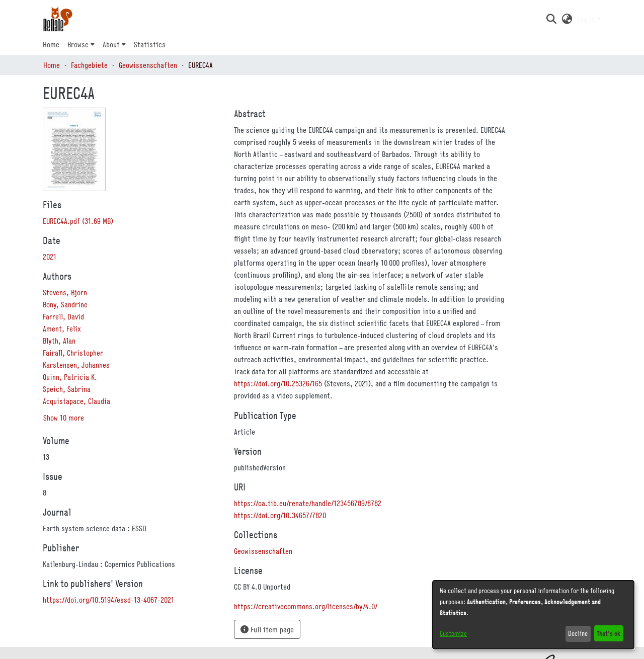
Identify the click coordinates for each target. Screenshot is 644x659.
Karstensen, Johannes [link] (76, 365)
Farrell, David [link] (63, 316)
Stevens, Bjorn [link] (65, 292)
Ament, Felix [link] (62, 328)
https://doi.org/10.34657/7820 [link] (280, 515)
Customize (453, 633)
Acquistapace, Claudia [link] (76, 401)
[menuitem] (81, 44)
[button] (551, 19)
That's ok (609, 633)
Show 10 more (64, 418)
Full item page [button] (267, 629)
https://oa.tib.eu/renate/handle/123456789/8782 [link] (308, 503)
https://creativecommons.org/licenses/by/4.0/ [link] (306, 606)
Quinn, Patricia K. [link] (70, 377)
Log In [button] (587, 19)
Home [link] (52, 65)
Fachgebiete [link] (89, 65)
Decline (578, 633)
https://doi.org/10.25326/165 (278, 383)
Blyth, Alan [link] (59, 341)
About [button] (111, 44)
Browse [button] (78, 44)
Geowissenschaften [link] (148, 65)
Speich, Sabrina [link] (67, 389)
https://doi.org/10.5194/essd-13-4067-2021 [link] (108, 600)
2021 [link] (50, 257)
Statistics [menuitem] (150, 44)
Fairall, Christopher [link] (73, 353)
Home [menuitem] (51, 44)
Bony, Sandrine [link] (65, 304)
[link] (78, 221)
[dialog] (533, 615)
